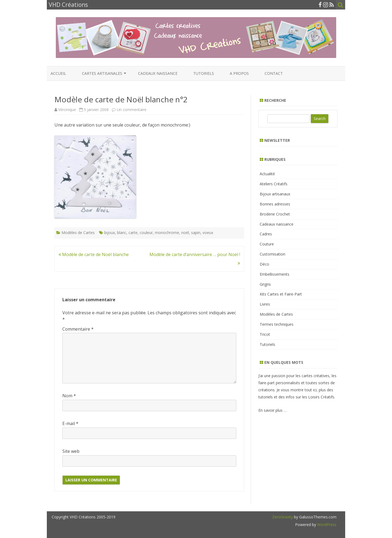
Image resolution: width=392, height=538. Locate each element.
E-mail (70, 423)
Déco (264, 264)
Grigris (265, 284)
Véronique (67, 110)
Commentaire (78, 329)
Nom (69, 396)
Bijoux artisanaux (275, 194)
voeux (208, 233)
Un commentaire (132, 110)
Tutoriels (204, 73)
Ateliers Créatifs (274, 184)
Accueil (58, 73)
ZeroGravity (283, 517)
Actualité (267, 174)
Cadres (266, 234)
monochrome (167, 233)
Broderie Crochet (275, 214)
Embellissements (275, 274)
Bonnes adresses (275, 204)
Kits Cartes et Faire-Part (281, 294)
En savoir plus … (272, 410)
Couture (267, 244)
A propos (239, 73)
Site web (71, 451)
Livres (265, 304)
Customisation (272, 254)
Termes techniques (277, 324)
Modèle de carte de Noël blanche (94, 254)
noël (185, 233)
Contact (274, 73)
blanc (122, 233)
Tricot (265, 334)
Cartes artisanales (102, 73)
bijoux (110, 233)
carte (133, 233)
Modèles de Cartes (78, 233)
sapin (196, 233)
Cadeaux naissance (158, 73)
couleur (146, 233)
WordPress (326, 525)
